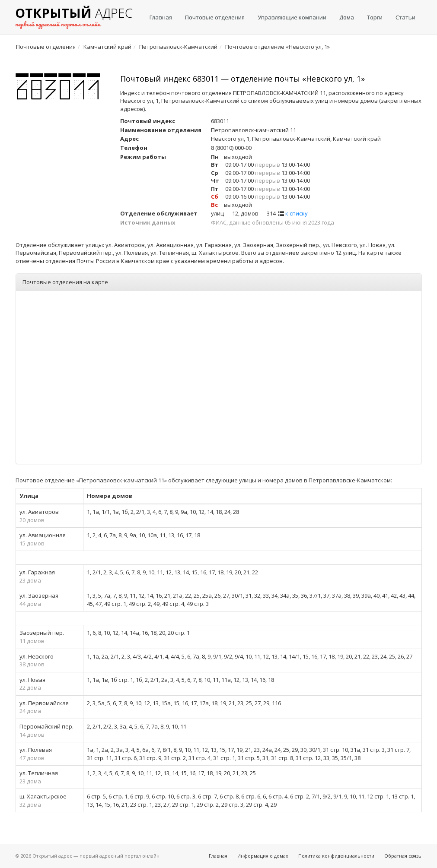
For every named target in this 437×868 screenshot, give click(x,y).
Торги (375, 17)
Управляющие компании (292, 17)
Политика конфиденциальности (336, 856)
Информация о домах (263, 856)
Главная (161, 17)
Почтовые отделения (215, 17)
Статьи (405, 17)
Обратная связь (403, 856)
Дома (347, 17)
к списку (297, 213)
